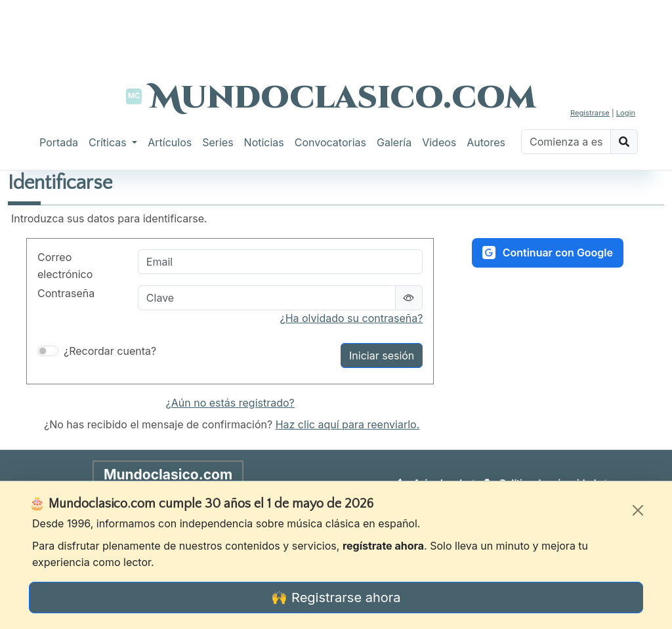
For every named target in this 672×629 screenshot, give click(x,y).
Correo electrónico (65, 266)
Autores (486, 142)
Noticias (264, 142)
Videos (439, 142)
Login (626, 113)
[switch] (48, 351)
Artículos (170, 142)
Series (218, 142)
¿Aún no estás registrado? (230, 403)
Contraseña (66, 293)
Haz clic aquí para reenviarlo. (348, 424)
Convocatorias (330, 142)
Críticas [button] (109, 142)
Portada (59, 142)
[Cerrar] (638, 510)
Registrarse (590, 113)
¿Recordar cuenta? (110, 351)
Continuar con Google (548, 253)
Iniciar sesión (382, 355)
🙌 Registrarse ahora (336, 598)
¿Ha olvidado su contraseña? (351, 318)
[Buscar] (566, 142)
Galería (394, 142)
